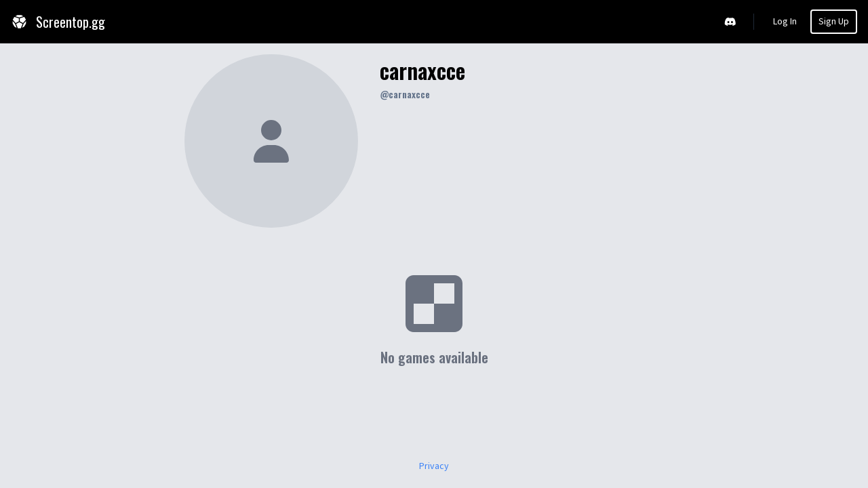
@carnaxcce (405, 94)
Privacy (434, 466)
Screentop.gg (58, 22)
